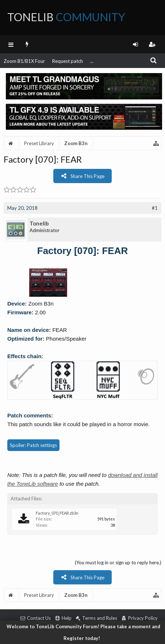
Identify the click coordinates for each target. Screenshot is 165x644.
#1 (155, 208)
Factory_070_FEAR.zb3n (57, 513)
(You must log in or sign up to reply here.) (118, 562)
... (92, 61)
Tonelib (39, 223)
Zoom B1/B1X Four (24, 61)
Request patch (68, 61)
